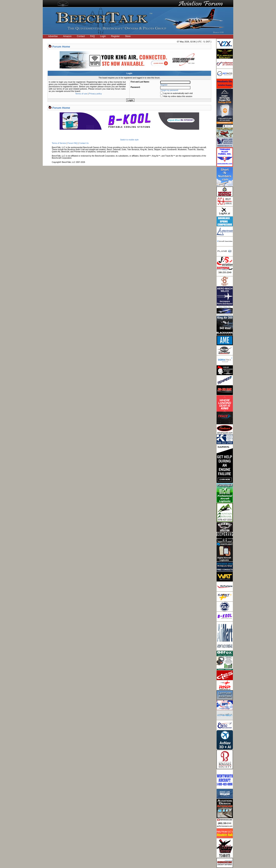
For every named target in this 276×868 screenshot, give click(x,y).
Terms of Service (59, 143)
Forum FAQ (73, 143)
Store (128, 36)
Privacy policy (95, 94)
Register (115, 36)
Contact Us (84, 143)
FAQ (92, 36)
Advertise (53, 36)
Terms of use (81, 94)
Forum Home (61, 47)
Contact (81, 36)
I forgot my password (169, 90)
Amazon (67, 36)
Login (103, 36)
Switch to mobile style (129, 140)
